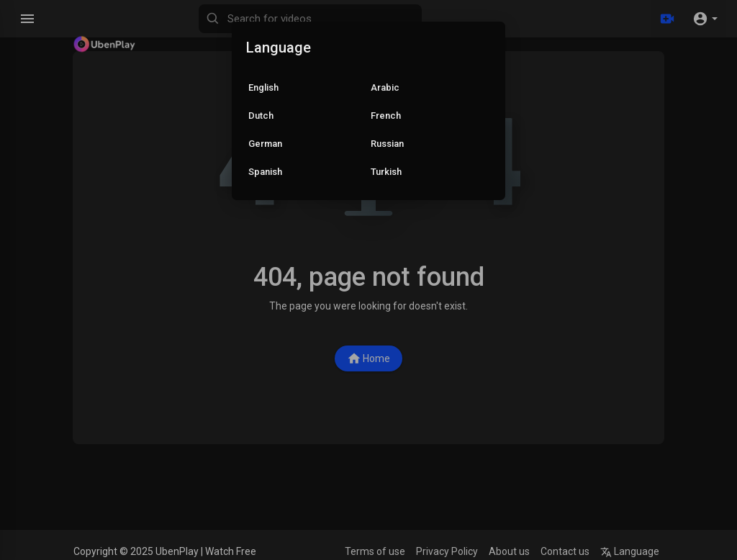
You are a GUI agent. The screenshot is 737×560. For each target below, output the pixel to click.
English (263, 87)
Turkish (386, 172)
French (386, 116)
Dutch (261, 116)
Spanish (265, 172)
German (265, 144)
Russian (387, 144)
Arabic (385, 87)
